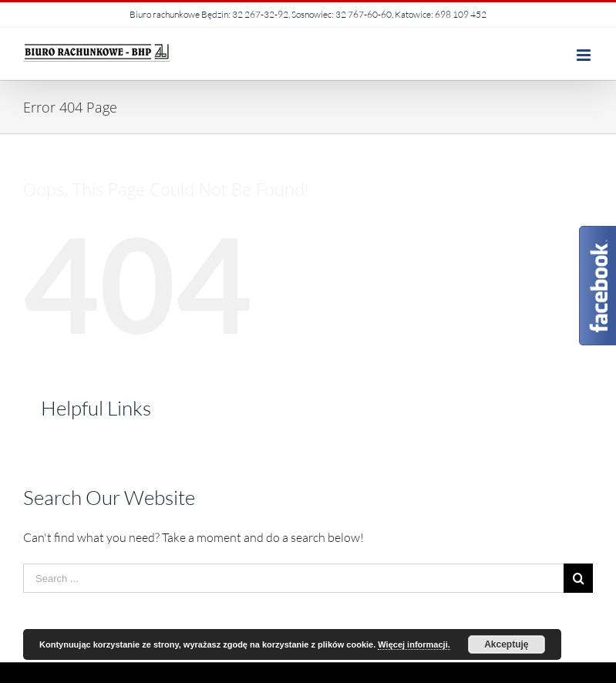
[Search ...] (293, 578)
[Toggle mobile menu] (585, 55)
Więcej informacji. (414, 644)
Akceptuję (506, 644)
